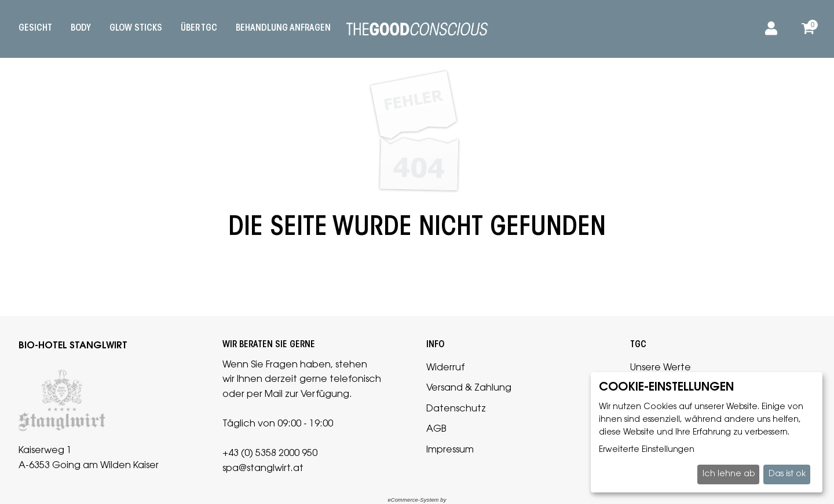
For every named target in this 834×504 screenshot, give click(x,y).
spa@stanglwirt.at (263, 469)
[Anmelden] (769, 29)
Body (81, 28)
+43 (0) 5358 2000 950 (270, 454)
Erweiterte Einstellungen (647, 450)
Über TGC (199, 28)
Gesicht (35, 28)
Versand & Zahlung (469, 388)
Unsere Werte (661, 368)
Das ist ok (787, 474)
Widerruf (445, 368)
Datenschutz (456, 409)
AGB (436, 429)
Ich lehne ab (729, 474)
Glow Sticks (136, 28)
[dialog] (707, 432)
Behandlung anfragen (283, 28)
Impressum (450, 450)
